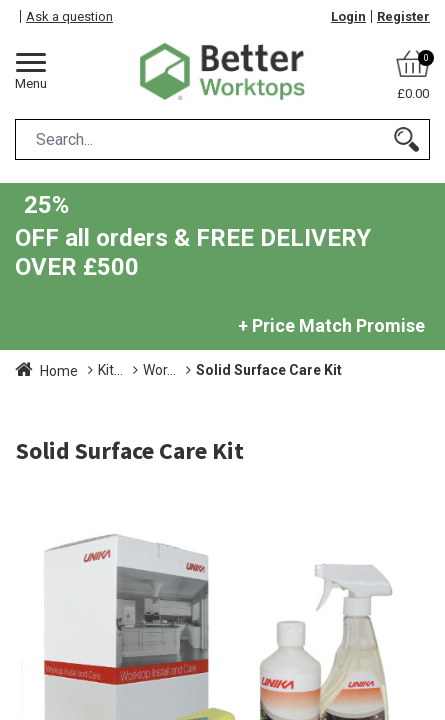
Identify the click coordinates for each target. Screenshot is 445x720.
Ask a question (69, 16)
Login (348, 16)
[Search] (406, 139)
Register (403, 16)
